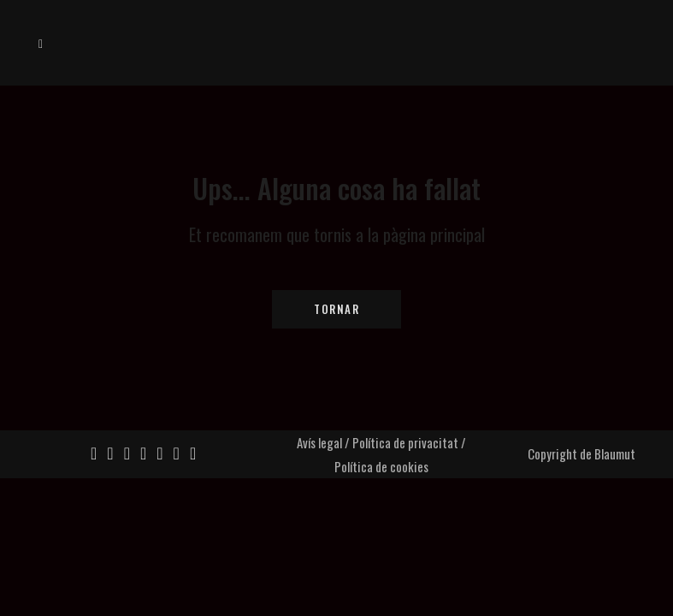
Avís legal (319, 442)
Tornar (336, 309)
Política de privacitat (405, 442)
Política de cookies (381, 466)
